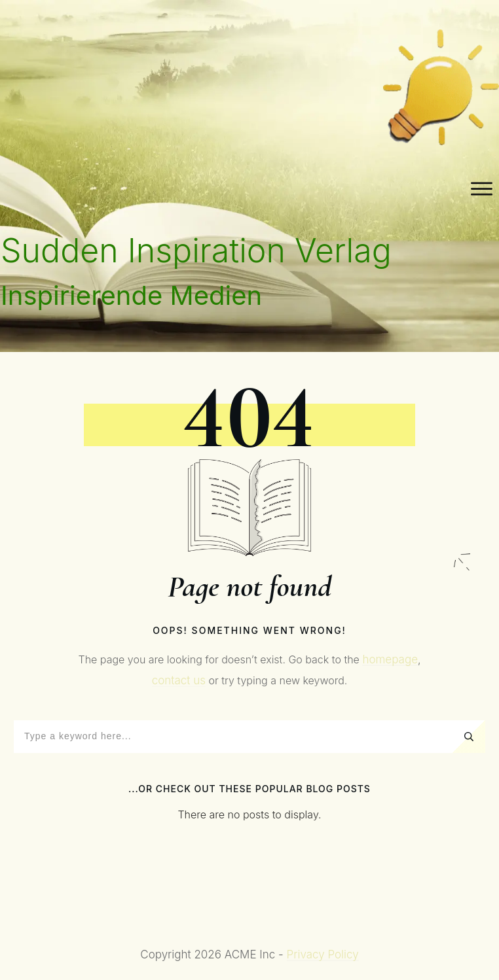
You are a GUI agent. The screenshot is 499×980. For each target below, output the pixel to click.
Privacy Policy (323, 954)
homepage (390, 659)
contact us (179, 680)
